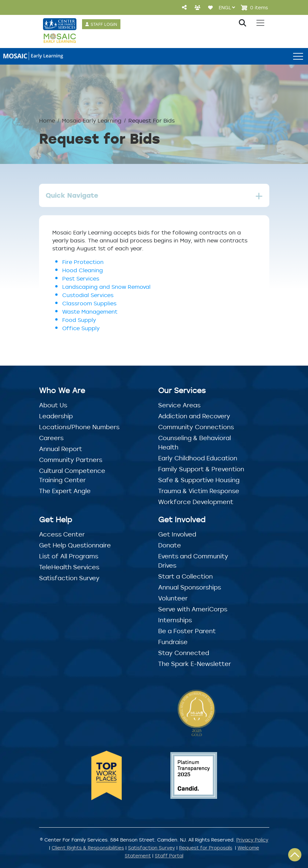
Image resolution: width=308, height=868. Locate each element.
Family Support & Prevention (201, 469)
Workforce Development (196, 502)
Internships (175, 620)
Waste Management (90, 312)
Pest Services (81, 279)
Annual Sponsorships (190, 587)
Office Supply (82, 328)
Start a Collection (185, 576)
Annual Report (61, 449)
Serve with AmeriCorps (193, 609)
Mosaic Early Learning (92, 121)
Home (47, 121)
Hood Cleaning (83, 270)
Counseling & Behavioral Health (195, 442)
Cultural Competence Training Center (72, 475)
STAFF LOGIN (104, 24)
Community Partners (71, 460)
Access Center (62, 534)
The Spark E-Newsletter (195, 664)
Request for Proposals (206, 848)
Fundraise (173, 642)
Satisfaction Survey (69, 578)
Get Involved (177, 534)
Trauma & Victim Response (199, 491)
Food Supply (79, 320)
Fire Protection (83, 262)
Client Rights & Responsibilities (88, 848)
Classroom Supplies (89, 303)
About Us (53, 405)
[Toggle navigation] (260, 23)
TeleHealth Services (69, 567)
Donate (170, 545)
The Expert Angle (65, 491)
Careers (51, 438)
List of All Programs (69, 556)
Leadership (56, 416)
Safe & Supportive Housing (199, 480)
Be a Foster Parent (187, 631)
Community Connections (196, 427)
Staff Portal (169, 856)
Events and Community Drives (193, 561)
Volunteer (173, 598)
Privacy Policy (252, 840)
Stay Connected (184, 653)
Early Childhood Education (198, 458)
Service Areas (179, 405)
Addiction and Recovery (194, 416)
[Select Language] (227, 7)
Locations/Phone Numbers (79, 427)
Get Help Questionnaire (75, 545)
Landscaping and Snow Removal (106, 287)
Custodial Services (88, 295)
